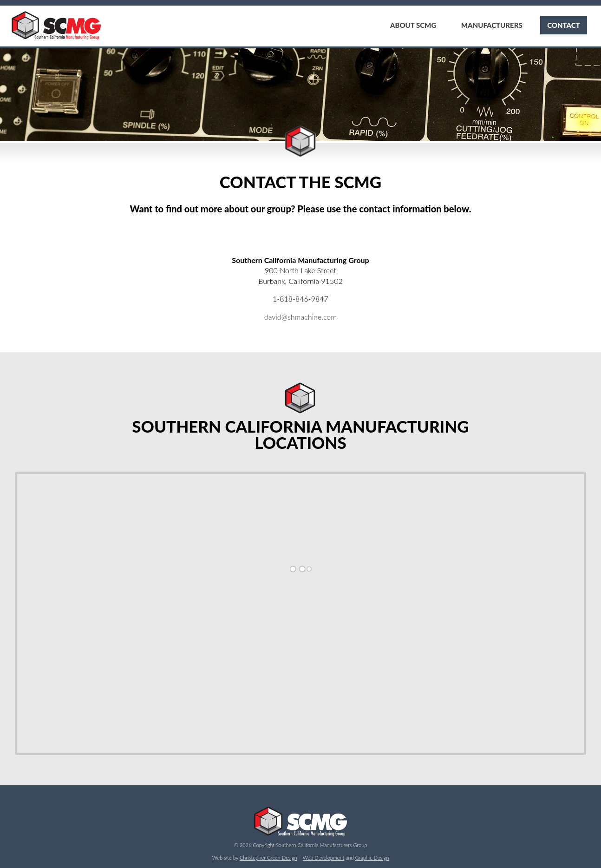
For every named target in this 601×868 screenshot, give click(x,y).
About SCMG (411, 25)
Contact (563, 25)
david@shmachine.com (300, 317)
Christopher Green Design (268, 858)
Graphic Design (372, 858)
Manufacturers (491, 25)
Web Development (323, 858)
